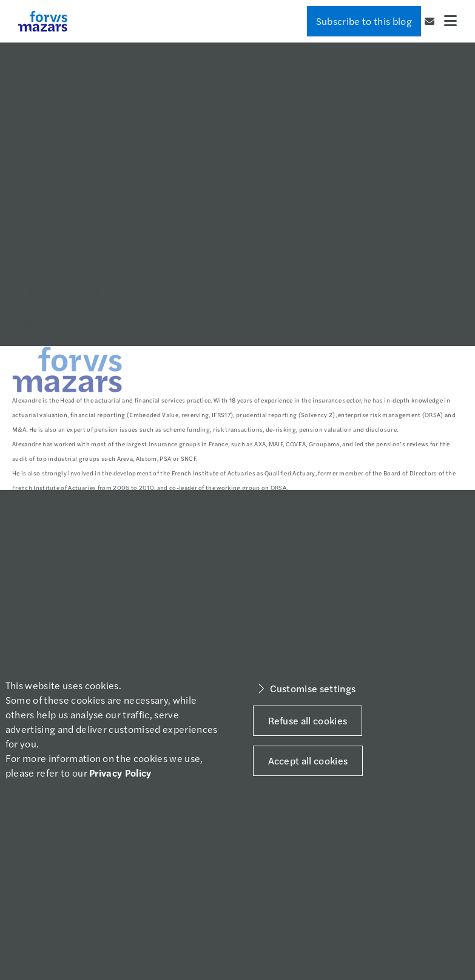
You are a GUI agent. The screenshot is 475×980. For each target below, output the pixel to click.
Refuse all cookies (308, 720)
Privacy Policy (120, 773)
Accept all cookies (308, 761)
